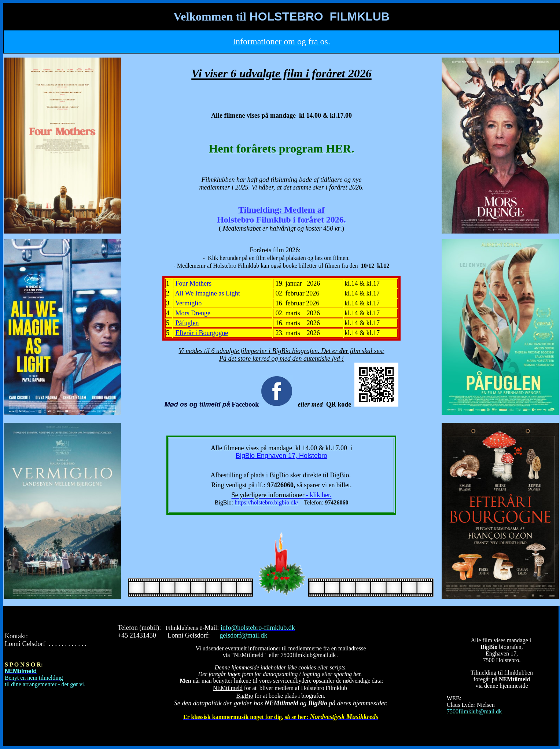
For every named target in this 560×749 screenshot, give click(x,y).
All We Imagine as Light (208, 293)
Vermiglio (188, 303)
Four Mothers (194, 283)
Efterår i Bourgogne (202, 333)
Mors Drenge (193, 313)
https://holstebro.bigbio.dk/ (266, 502)
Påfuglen (187, 323)
